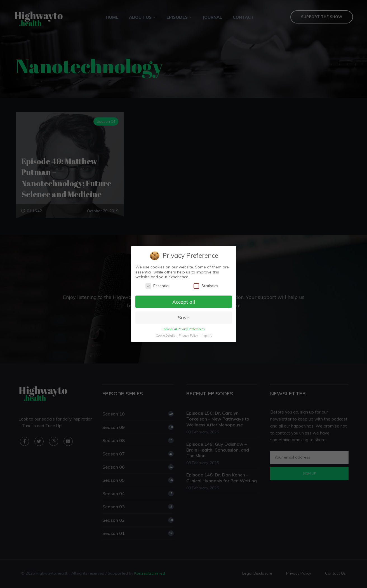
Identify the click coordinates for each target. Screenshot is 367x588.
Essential (157, 286)
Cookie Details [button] (166, 336)
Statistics (206, 286)
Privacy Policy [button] (189, 336)
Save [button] (183, 318)
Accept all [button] (183, 301)
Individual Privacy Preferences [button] (183, 329)
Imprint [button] (206, 336)
